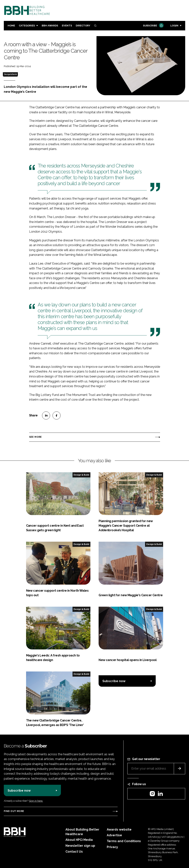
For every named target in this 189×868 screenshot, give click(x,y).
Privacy (112, 847)
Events (67, 26)
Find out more (14, 811)
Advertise (114, 835)
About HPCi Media (79, 840)
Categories (27, 26)
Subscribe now (114, 681)
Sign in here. (36, 801)
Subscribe (153, 26)
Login (174, 26)
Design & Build (10, 74)
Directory (83, 26)
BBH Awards (50, 26)
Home (11, 26)
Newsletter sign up (80, 846)
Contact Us (74, 852)
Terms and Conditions (124, 841)
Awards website (119, 830)
